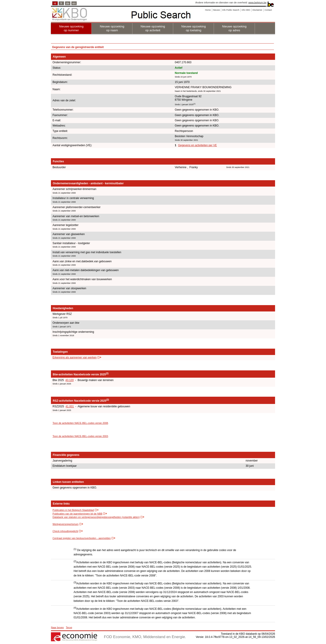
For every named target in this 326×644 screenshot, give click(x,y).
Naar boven (57, 627)
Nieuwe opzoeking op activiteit (153, 28)
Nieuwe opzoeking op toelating (194, 28)
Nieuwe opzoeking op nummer (71, 28)
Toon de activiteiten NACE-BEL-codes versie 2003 (80, 436)
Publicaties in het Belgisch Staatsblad (73, 510)
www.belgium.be (257, 2)
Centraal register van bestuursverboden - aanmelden (82, 538)
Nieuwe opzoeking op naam (112, 28)
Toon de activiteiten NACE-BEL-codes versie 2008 (80, 423)
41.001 (70, 406)
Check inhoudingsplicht (65, 531)
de (68, 3)
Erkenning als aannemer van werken (75, 357)
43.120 (70, 380)
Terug (69, 627)
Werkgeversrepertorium (66, 524)
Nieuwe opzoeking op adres (234, 28)
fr (61, 3)
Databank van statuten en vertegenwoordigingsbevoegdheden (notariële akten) (96, 517)
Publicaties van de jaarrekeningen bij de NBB (77, 514)
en (74, 3)
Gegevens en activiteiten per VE (197, 145)
